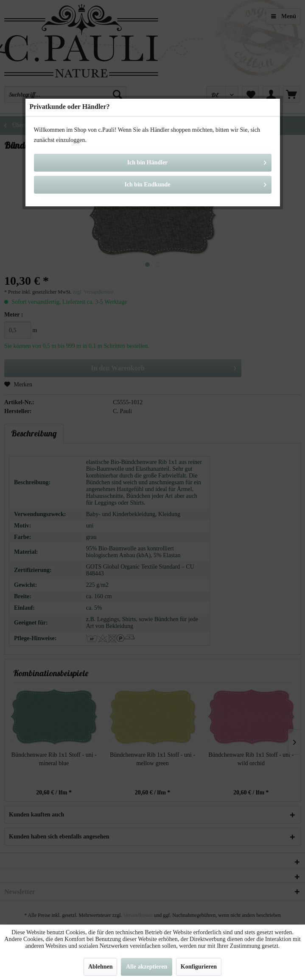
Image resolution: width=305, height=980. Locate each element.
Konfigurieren (199, 967)
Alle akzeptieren (147, 967)
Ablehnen (101, 967)
